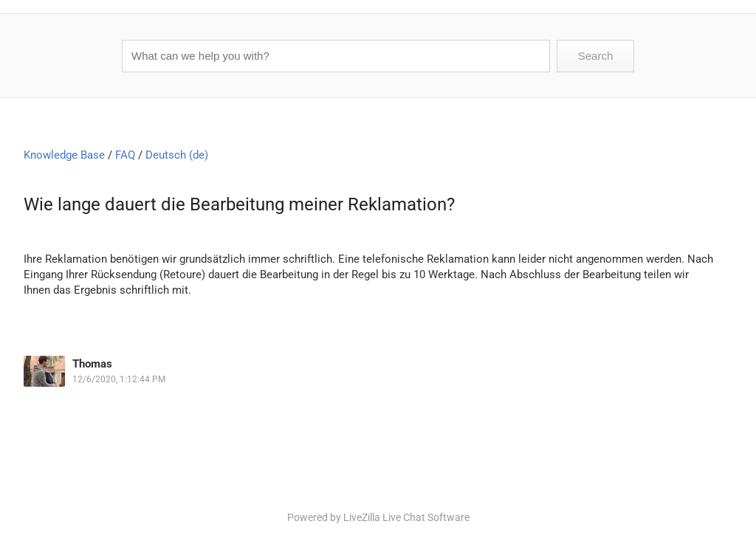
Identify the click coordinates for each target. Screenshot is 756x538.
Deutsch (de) (177, 155)
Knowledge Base (64, 155)
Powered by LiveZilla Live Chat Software (378, 517)
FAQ (125, 155)
